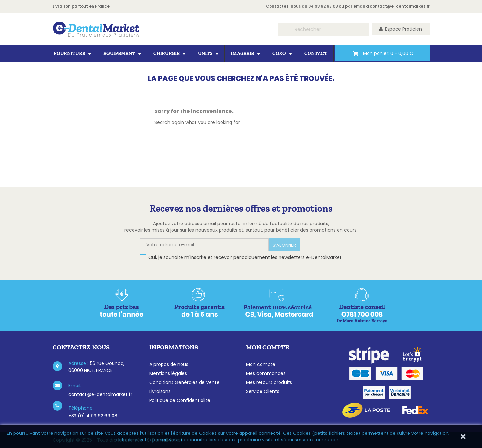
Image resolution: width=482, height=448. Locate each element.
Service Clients (263, 391)
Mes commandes (266, 373)
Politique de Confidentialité (180, 400)
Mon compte (261, 364)
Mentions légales (168, 373)
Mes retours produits (269, 382)
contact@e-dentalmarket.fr (400, 6)
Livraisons (160, 391)
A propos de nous (169, 364)
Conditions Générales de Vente (184, 382)
